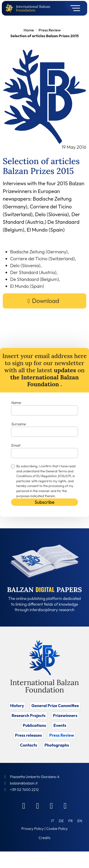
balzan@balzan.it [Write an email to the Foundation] (24, 783)
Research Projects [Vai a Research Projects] (29, 715)
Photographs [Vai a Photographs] (57, 745)
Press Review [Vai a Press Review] (62, 735)
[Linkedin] (38, 806)
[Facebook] (24, 806)
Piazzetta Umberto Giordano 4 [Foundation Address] (35, 777)
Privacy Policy (33, 829)
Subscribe (44, 502)
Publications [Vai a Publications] (34, 725)
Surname (18, 424)
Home (29, 30)
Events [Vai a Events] (60, 725)
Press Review (50, 30)
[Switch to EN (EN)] (80, 821)
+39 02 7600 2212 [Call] (24, 790)
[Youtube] (65, 806)
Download (46, 301)
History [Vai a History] (17, 706)
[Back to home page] (10, 8)
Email (16, 445)
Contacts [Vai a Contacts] (29, 745)
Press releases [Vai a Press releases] (28, 735)
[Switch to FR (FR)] (70, 821)
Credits (44, 838)
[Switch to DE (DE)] (61, 821)
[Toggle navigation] (74, 8)
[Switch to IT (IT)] (53, 821)
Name (16, 403)
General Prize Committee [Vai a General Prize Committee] (55, 706)
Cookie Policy (57, 829)
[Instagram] (52, 806)
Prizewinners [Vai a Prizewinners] (65, 715)
